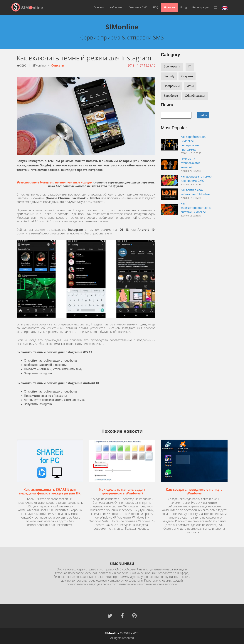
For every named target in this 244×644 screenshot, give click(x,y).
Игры (190, 86)
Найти (203, 115)
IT (190, 66)
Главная (99, 7)
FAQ (156, 7)
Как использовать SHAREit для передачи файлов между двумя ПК (50, 491)
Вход (184, 7)
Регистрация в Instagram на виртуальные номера (54, 182)
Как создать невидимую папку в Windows (194, 491)
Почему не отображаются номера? (190, 163)
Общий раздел (195, 96)
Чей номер (117, 7)
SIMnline (32, 8)
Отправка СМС (138, 7)
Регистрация (201, 7)
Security (169, 76)
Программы (172, 86)
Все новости (172, 66)
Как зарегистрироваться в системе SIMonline (196, 208)
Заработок (171, 96)
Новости (170, 7)
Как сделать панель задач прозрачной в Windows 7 (122, 491)
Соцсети (58, 65)
